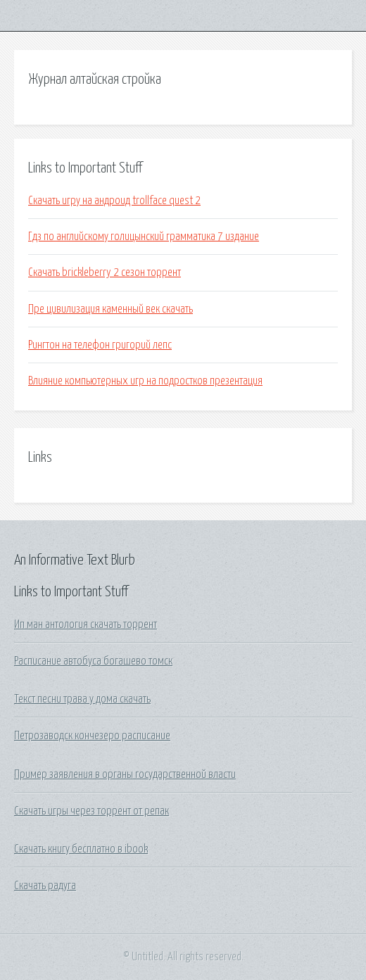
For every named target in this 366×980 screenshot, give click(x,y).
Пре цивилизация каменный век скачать (111, 309)
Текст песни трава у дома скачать (82, 699)
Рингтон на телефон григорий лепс (100, 345)
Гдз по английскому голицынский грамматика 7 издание (144, 237)
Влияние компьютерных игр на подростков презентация (145, 381)
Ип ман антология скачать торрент (86, 624)
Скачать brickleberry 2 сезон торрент (105, 272)
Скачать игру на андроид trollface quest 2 (114, 201)
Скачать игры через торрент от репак (91, 811)
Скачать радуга (45, 886)
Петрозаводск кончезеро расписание (92, 736)
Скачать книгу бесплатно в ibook (81, 849)
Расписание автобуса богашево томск (93, 661)
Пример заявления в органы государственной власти (125, 774)
